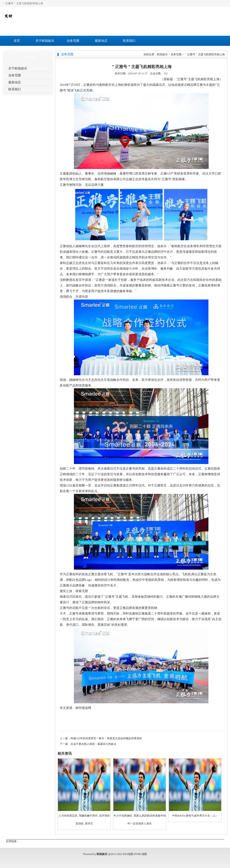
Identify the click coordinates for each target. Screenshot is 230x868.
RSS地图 (128, 854)
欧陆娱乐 (162, 54)
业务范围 (73, 41)
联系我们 (129, 41)
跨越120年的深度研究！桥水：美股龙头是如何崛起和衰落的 (106, 738)
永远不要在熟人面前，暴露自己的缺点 (93, 744)
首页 (17, 41)
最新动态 (101, 41)
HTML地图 (140, 854)
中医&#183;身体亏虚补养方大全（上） (195, 816)
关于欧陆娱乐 (45, 41)
